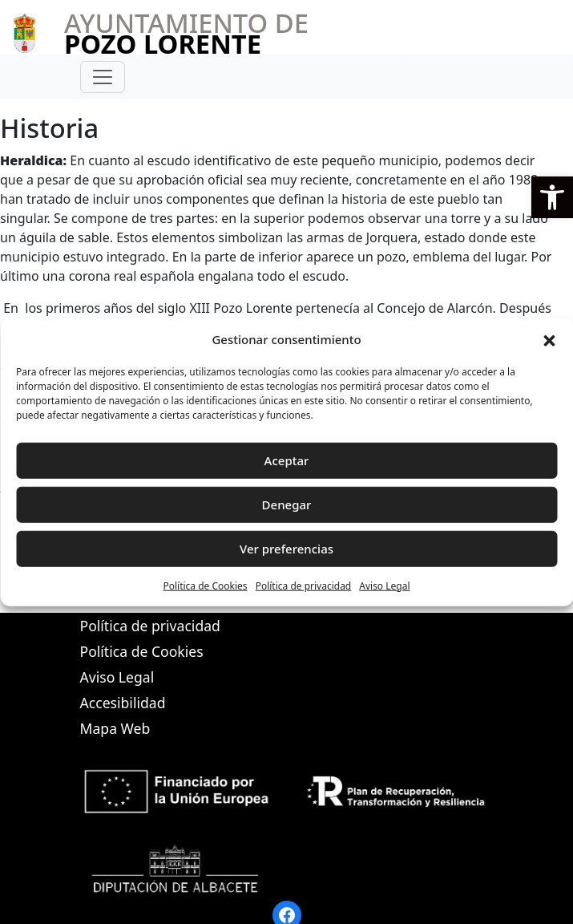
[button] (552, 197)
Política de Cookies (205, 585)
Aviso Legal (384, 585)
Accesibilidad (123, 703)
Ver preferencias (286, 549)
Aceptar (287, 460)
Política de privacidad (304, 585)
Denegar (287, 505)
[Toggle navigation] (103, 77)
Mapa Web (115, 728)
